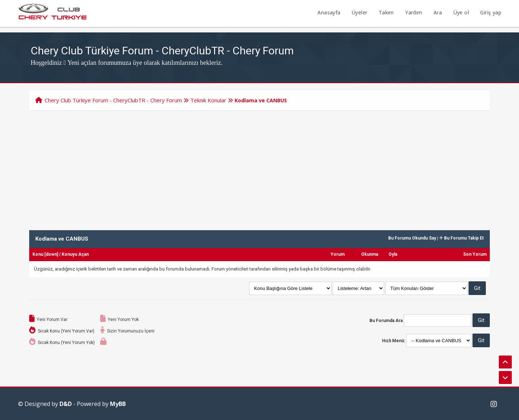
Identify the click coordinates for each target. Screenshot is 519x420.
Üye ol (461, 12)
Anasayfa (329, 12)
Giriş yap (491, 12)
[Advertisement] (259, 165)
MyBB (118, 404)
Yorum (338, 254)
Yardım (414, 12)
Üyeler (360, 12)
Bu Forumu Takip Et (462, 238)
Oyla (393, 254)
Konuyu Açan (75, 254)
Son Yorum (475, 254)
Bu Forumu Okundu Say (412, 238)
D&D (66, 404)
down (51, 254)
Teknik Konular (208, 100)
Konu (38, 254)
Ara (438, 12)
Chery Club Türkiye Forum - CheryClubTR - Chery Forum (113, 100)
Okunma (370, 254)
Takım (386, 12)
